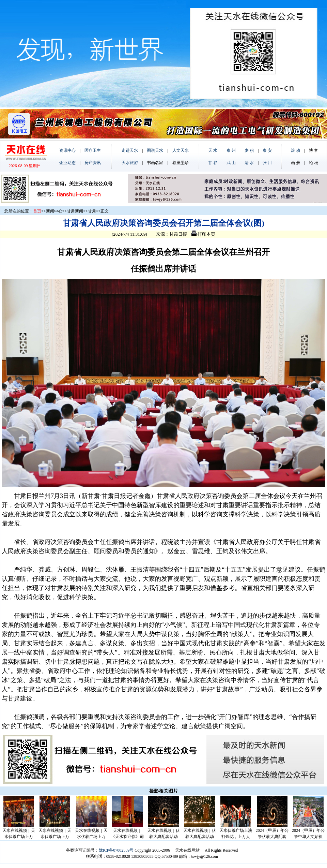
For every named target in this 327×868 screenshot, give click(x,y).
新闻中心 (54, 211)
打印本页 (203, 234)
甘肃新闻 (75, 211)
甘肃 (92, 211)
